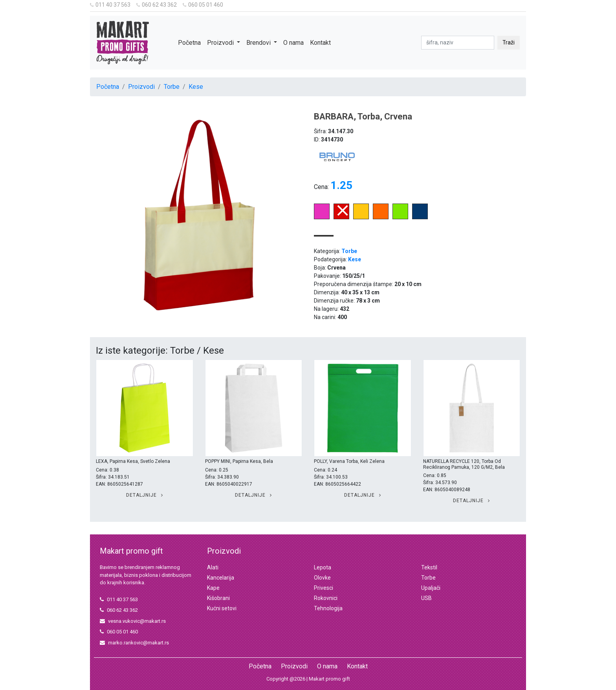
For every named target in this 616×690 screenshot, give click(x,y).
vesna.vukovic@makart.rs (133, 621)
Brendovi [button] (259, 43)
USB (426, 598)
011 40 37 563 (110, 5)
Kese (196, 87)
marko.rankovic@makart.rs (134, 643)
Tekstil (429, 567)
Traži (509, 42)
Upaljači (431, 588)
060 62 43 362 (157, 5)
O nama (293, 43)
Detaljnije (145, 495)
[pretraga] (458, 43)
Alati (213, 567)
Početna (189, 43)
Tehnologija (328, 608)
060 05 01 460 (203, 5)
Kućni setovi (222, 608)
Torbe (172, 87)
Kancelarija (221, 578)
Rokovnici (326, 598)
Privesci (324, 588)
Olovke (322, 578)
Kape (213, 588)
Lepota (323, 567)
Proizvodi (141, 87)
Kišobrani (218, 598)
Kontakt (320, 43)
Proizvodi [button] (221, 43)
